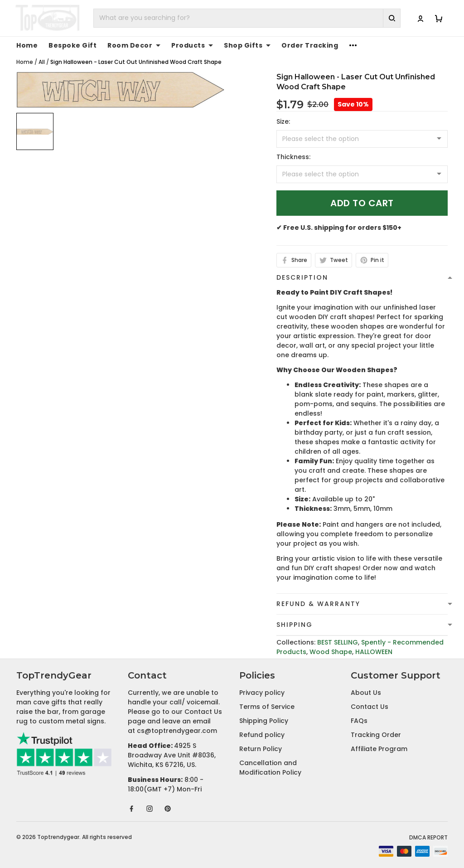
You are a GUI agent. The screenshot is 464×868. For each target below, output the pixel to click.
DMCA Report (428, 837)
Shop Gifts (247, 45)
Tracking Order (376, 735)
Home (27, 45)
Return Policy (261, 749)
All (42, 62)
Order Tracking (310, 45)
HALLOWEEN (374, 652)
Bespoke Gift (72, 45)
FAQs (359, 721)
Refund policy (262, 735)
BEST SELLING (338, 642)
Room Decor (134, 45)
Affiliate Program (379, 749)
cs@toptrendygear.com (177, 731)
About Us (366, 693)
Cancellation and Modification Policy (270, 768)
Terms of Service (267, 707)
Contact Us (370, 707)
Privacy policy (262, 693)
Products (192, 45)
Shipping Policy (264, 721)
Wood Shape (331, 652)
